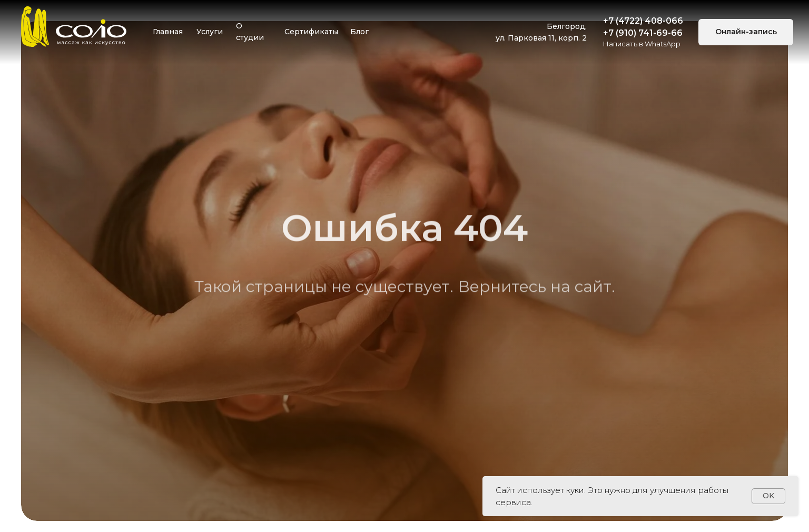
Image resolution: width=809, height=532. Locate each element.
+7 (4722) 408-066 (643, 21)
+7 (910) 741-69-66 (643, 33)
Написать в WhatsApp (642, 44)
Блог (359, 32)
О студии (250, 32)
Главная (168, 32)
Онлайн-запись (746, 32)
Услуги (210, 32)
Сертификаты (311, 32)
